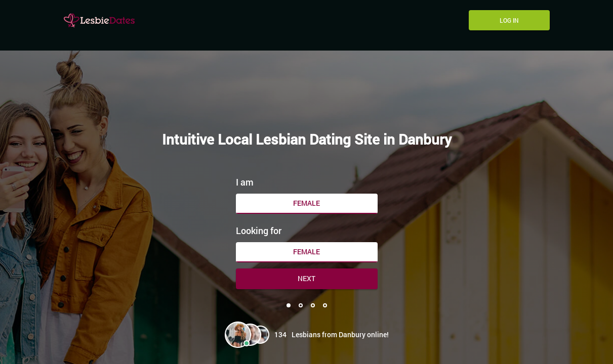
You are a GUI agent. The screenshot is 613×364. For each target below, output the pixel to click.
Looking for (259, 231)
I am (245, 182)
